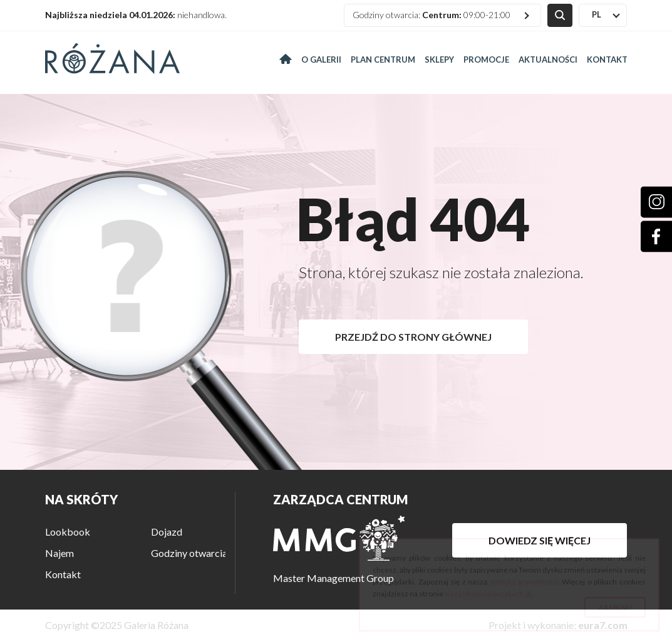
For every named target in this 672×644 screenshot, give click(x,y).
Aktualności (548, 60)
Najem (59, 553)
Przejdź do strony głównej (413, 337)
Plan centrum (383, 60)
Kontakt (607, 60)
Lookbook (68, 532)
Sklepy (439, 60)
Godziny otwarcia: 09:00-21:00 (432, 15)
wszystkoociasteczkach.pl (488, 594)
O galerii (321, 60)
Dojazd (167, 532)
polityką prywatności (524, 582)
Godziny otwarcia (189, 553)
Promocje (486, 60)
